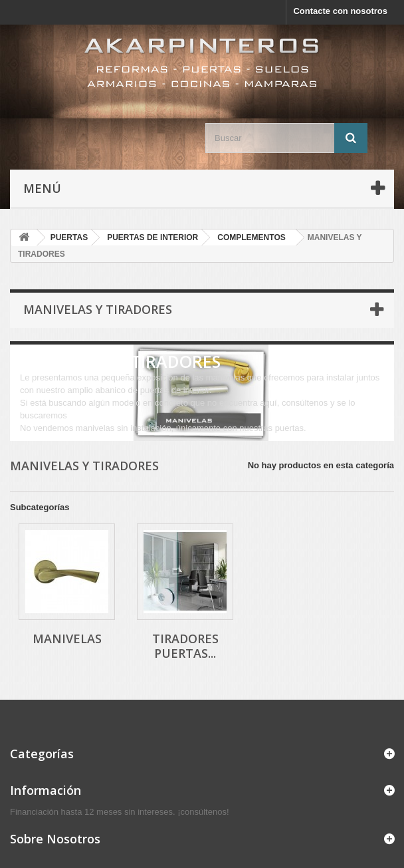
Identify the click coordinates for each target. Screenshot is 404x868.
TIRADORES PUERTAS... (185, 646)
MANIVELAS (67, 639)
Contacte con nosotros (340, 11)
